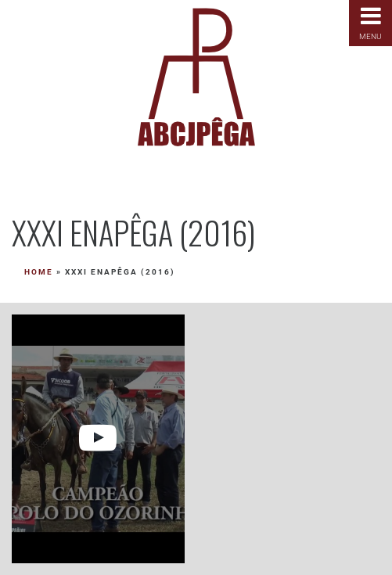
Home (39, 272)
